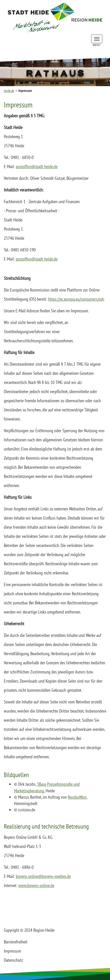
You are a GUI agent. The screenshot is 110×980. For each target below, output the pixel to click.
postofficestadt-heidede (37, 166)
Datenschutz (13, 960)
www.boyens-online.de (36, 885)
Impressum (12, 951)
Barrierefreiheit (16, 942)
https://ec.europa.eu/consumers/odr (76, 299)
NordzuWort (77, 797)
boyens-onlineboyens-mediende (43, 876)
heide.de (9, 91)
